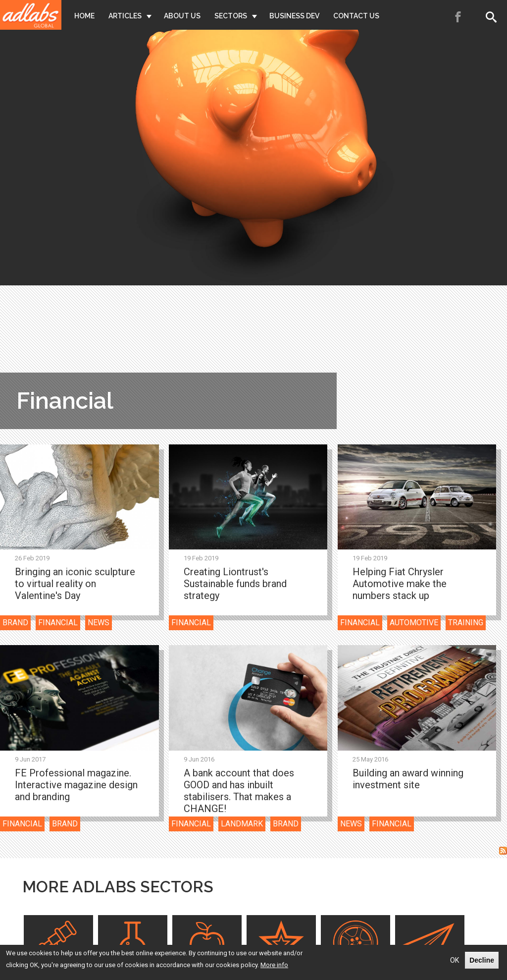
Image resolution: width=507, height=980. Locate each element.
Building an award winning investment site (408, 779)
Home (84, 16)
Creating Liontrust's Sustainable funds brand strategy (235, 584)
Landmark (242, 824)
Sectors (231, 16)
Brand (15, 623)
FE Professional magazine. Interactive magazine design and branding (76, 785)
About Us (182, 16)
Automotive (414, 623)
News (99, 623)
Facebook (458, 17)
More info (274, 965)
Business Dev (294, 16)
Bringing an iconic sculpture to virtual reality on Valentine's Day (75, 584)
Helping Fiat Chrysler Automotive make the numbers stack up (400, 584)
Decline (482, 960)
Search (493, 17)
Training (466, 623)
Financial (58, 623)
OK (455, 960)
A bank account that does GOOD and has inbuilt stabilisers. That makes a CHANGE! (239, 791)
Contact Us (356, 16)
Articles (125, 16)
